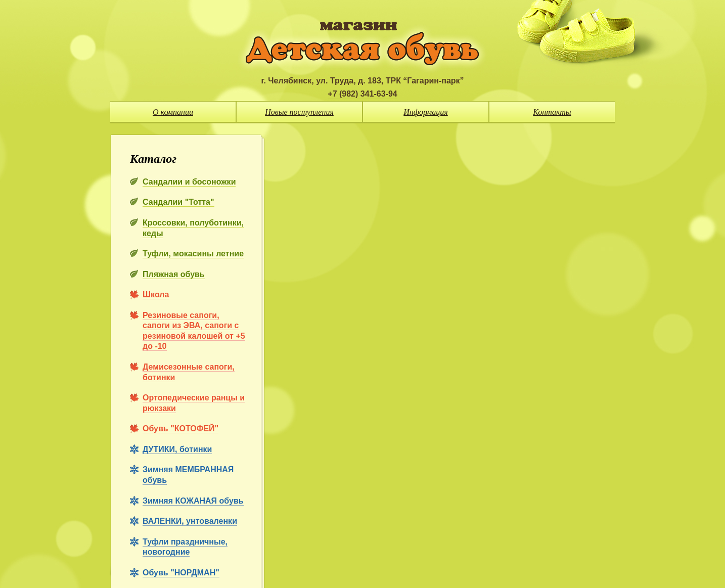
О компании (173, 112)
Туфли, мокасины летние (193, 254)
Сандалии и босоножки (189, 182)
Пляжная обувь (174, 274)
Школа (156, 295)
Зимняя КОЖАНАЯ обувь (193, 501)
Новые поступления (299, 112)
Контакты (552, 112)
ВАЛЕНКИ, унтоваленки (190, 521)
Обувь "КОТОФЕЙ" (180, 428)
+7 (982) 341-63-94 (362, 94)
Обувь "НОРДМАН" (181, 573)
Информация (426, 112)
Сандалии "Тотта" (178, 202)
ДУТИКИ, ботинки (177, 449)
